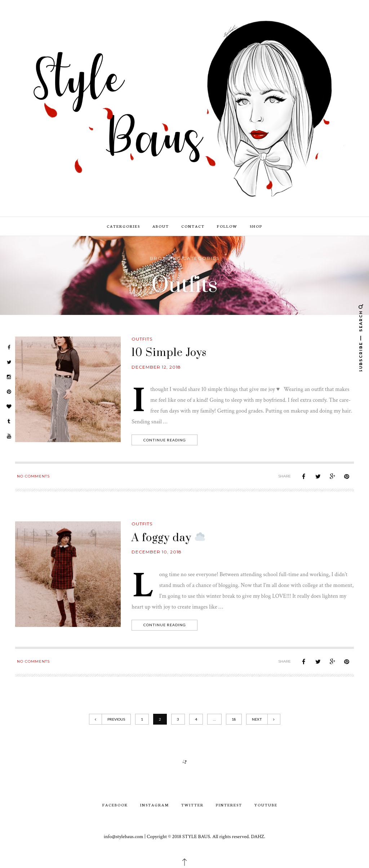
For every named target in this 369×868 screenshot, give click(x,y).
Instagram (155, 805)
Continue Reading (165, 440)
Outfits (142, 339)
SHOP (256, 226)
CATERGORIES (123, 226)
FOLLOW (227, 226)
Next (263, 719)
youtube (266, 805)
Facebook (115, 805)
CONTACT (193, 226)
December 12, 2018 (156, 367)
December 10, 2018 (157, 552)
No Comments (33, 476)
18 (234, 719)
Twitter (192, 805)
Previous (110, 719)
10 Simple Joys (169, 353)
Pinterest (229, 805)
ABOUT (161, 226)
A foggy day (168, 538)
